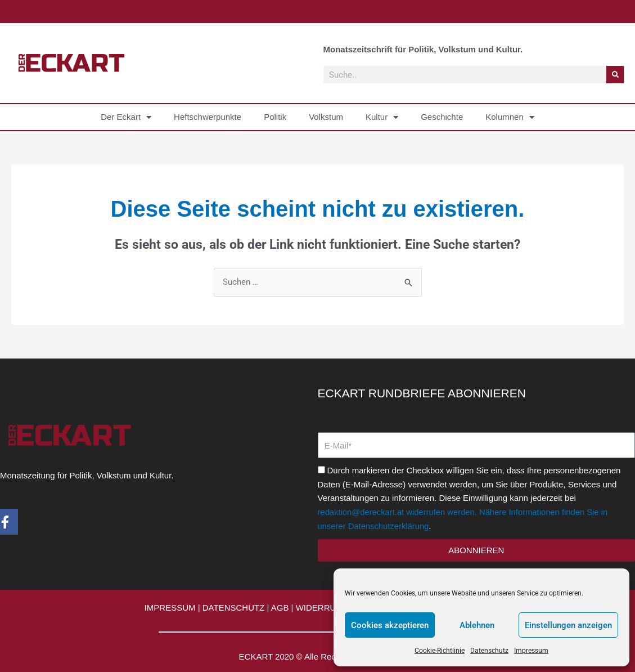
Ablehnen (477, 625)
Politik (275, 117)
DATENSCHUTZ (234, 608)
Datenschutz (489, 651)
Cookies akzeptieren (390, 625)
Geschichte (442, 117)
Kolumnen (510, 117)
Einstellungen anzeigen (568, 625)
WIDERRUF (319, 608)
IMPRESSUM (170, 608)
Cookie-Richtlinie (440, 651)
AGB (280, 608)
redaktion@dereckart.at (362, 512)
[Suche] (615, 75)
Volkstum (326, 117)
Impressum (531, 651)
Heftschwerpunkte (208, 117)
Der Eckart (126, 117)
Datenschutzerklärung (390, 526)
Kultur (382, 117)
